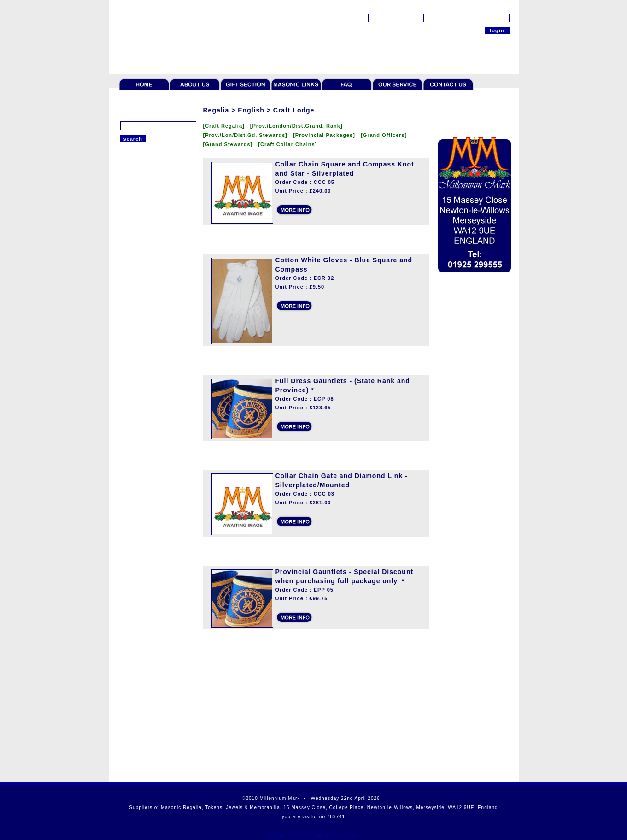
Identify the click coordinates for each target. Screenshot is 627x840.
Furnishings (136, 491)
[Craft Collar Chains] (289, 144)
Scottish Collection (146, 545)
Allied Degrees (140, 311)
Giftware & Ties (141, 465)
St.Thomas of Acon (146, 357)
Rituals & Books (142, 451)
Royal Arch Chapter (146, 231)
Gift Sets (132, 478)
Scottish (131, 196)
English (130, 207)
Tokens (130, 385)
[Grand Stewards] (231, 144)
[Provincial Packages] (327, 135)
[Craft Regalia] (227, 126)
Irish (126, 334)
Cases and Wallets (145, 505)
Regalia (130, 187)
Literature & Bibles (145, 438)
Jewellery (133, 425)
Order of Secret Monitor (152, 288)
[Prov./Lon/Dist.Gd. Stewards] (248, 135)
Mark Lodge (136, 242)
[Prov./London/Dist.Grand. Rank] (298, 126)
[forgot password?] (486, 7)
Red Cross (134, 300)
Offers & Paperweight (149, 532)
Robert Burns (138, 518)
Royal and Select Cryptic (153, 277)
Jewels (129, 411)
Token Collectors (143, 398)
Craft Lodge (136, 219)
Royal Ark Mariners (146, 254)
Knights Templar (142, 265)
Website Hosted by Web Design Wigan (314, 835)
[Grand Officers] (386, 135)
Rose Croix (135, 323)
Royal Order (136, 346)
